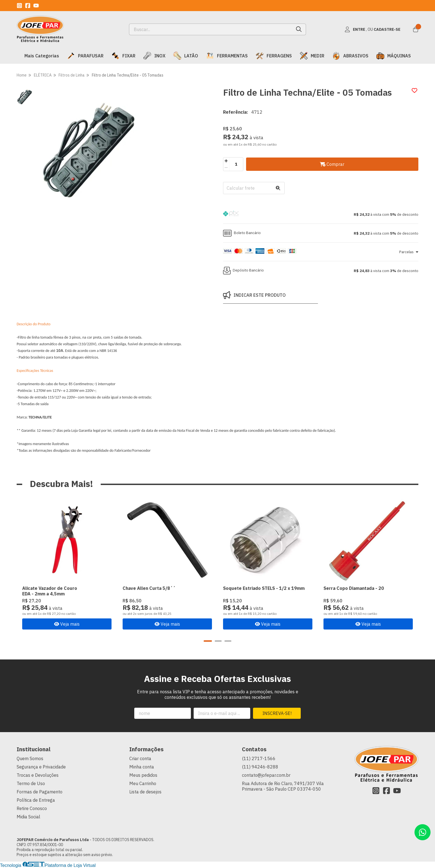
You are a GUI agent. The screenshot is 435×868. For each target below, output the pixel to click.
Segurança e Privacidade (41, 767)
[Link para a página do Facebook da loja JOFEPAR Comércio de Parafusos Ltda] (28, 6)
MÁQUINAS (394, 56)
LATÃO (186, 56)
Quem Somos (30, 758)
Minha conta (142, 767)
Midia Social (28, 817)
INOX (154, 56)
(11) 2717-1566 (259, 758)
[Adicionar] (226, 161)
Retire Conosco (32, 808)
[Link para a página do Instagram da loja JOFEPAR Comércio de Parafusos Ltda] (19, 6)
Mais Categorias (42, 56)
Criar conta (140, 758)
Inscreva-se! (277, 713)
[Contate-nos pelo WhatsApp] (423, 832)
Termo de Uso (31, 783)
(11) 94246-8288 (260, 767)
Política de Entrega (36, 800)
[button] (321, 214)
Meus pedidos (143, 775)
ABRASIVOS (350, 56)
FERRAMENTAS (227, 56)
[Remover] (226, 167)
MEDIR (312, 56)
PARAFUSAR (85, 56)
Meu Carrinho (143, 783)
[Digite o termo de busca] (211, 29)
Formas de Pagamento (40, 792)
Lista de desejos (145, 792)
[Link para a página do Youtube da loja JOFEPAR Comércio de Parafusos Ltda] (36, 6)
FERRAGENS (274, 56)
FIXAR (123, 56)
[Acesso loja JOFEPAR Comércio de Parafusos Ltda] (372, 29)
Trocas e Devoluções (38, 775)
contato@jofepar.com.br (266, 775)
